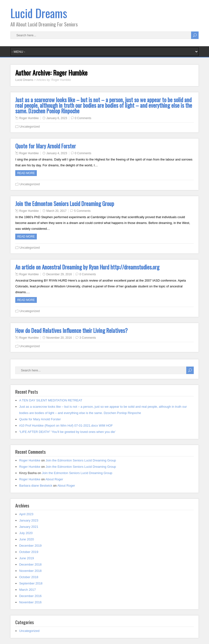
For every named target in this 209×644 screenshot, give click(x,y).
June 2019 (27, 558)
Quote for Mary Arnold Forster (46, 146)
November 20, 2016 (59, 338)
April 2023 (26, 514)
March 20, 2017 (56, 211)
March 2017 (27, 590)
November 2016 (30, 602)
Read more (26, 173)
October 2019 (29, 552)
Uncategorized (30, 126)
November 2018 (30, 571)
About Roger (54, 479)
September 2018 (31, 583)
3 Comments (88, 338)
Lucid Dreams (39, 13)
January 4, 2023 (57, 153)
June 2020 (27, 539)
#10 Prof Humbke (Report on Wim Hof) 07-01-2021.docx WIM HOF (66, 425)
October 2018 (29, 577)
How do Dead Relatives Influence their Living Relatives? (71, 330)
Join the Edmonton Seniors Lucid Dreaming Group (65, 204)
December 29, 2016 (59, 274)
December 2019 (30, 546)
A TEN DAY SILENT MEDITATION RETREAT (51, 400)
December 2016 (30, 596)
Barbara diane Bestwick (36, 486)
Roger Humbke (29, 118)
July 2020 (26, 533)
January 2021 (29, 527)
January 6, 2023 (57, 118)
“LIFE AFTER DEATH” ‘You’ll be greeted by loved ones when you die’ (67, 432)
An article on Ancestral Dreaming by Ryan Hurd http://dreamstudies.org (87, 267)
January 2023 (29, 520)
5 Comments (82, 211)
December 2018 (30, 564)
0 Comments (83, 118)
